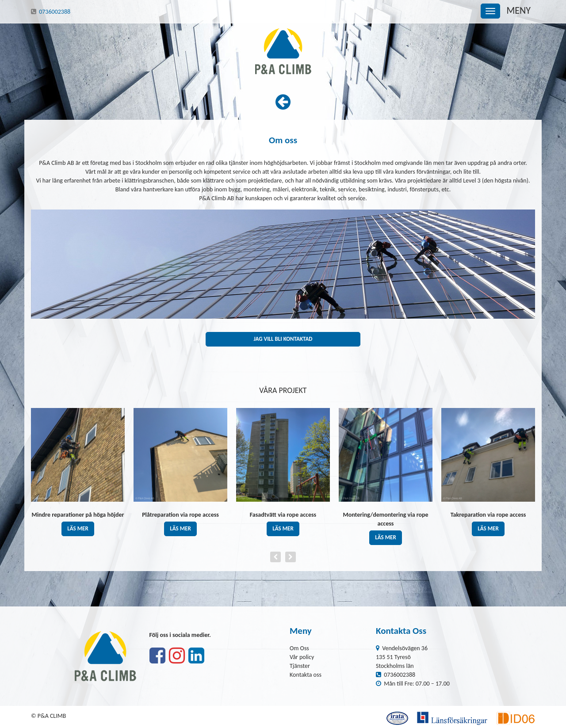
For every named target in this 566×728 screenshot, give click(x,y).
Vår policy (302, 657)
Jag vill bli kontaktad (283, 339)
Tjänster (300, 666)
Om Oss (299, 648)
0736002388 (55, 12)
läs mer (78, 528)
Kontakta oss (306, 675)
